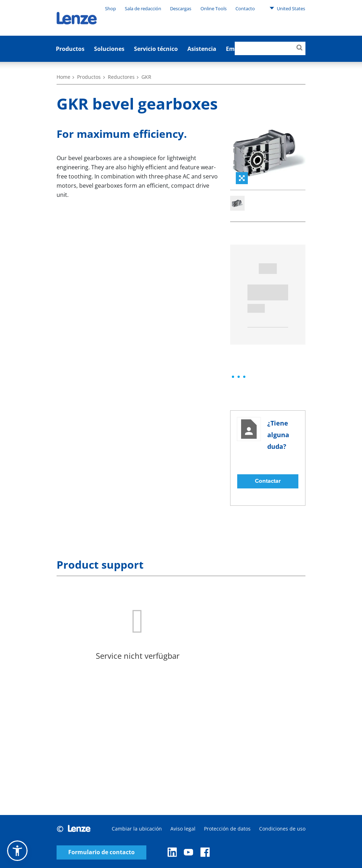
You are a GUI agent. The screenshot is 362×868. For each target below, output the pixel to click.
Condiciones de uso (282, 829)
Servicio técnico (156, 49)
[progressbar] (239, 377)
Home (63, 77)
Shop (110, 8)
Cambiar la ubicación (137, 829)
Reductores (121, 77)
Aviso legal (183, 829)
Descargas (181, 8)
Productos (70, 49)
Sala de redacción (143, 8)
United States (287, 8)
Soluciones (109, 49)
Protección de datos (227, 829)
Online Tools (214, 8)
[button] (17, 851)
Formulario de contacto (101, 852)
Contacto (245, 8)
